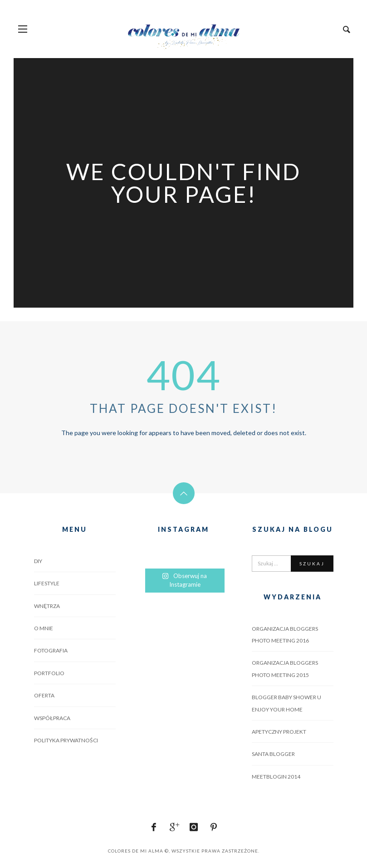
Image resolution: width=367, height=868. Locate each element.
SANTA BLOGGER (273, 754)
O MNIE (44, 628)
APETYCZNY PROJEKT (279, 732)
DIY (38, 561)
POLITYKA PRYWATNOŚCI (66, 740)
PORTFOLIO (49, 673)
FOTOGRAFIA (51, 650)
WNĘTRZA (47, 606)
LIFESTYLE (47, 583)
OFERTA (44, 695)
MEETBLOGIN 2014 (276, 777)
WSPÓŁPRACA (52, 718)
